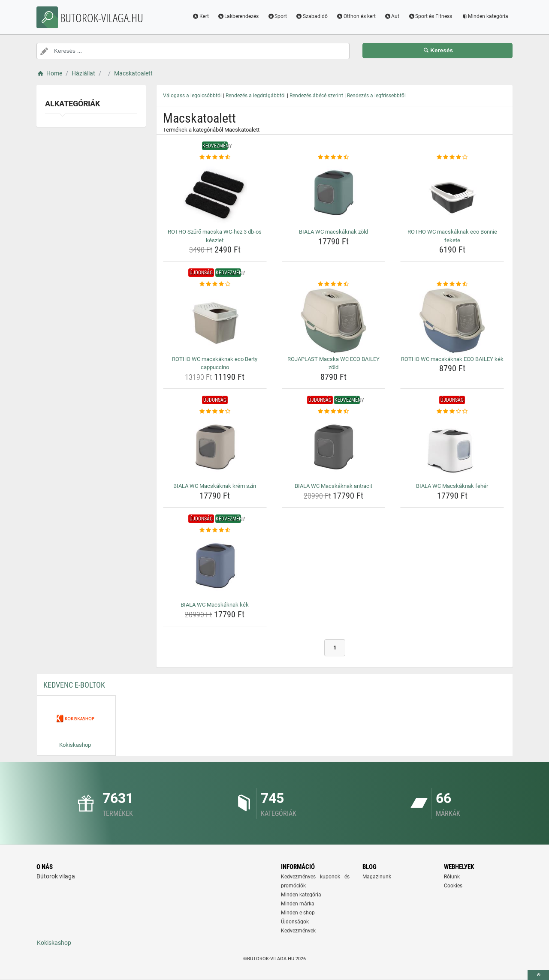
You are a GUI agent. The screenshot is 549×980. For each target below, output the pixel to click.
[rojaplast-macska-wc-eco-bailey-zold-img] (334, 321)
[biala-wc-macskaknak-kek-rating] (215, 530)
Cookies (453, 886)
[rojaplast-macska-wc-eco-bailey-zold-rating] (334, 284)
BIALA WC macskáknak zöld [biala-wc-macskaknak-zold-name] (333, 232)
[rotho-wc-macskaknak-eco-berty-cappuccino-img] (215, 321)
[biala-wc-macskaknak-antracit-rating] (334, 412)
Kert (201, 16)
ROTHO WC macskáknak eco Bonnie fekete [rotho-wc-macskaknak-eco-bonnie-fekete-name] (452, 236)
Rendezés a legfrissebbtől (376, 96)
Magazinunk (377, 877)
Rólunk (452, 877)
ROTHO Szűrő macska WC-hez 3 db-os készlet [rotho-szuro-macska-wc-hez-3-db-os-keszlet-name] (215, 236)
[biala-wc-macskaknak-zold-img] (334, 193)
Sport (277, 16)
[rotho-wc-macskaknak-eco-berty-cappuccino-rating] (215, 284)
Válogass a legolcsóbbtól (192, 96)
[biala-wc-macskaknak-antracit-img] (334, 448)
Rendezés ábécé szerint (316, 96)
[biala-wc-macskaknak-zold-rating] (334, 157)
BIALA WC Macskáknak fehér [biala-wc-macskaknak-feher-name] (452, 486)
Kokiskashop (54, 943)
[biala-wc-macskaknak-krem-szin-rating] (215, 412)
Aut (392, 16)
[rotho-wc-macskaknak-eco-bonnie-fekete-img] (452, 193)
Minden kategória (484, 16)
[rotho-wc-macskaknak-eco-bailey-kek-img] (452, 321)
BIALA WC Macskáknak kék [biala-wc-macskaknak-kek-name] (215, 605)
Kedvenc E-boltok (74, 685)
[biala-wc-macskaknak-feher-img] (452, 448)
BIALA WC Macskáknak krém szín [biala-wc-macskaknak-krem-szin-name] (215, 486)
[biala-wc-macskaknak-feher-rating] (452, 412)
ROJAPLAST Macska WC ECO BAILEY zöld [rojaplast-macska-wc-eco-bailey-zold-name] (333, 363)
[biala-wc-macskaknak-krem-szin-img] (215, 448)
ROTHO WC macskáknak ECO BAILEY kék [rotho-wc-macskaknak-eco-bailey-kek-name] (452, 359)
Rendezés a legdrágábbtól (256, 96)
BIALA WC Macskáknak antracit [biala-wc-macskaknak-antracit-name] (333, 486)
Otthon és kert (356, 16)
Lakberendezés (238, 16)
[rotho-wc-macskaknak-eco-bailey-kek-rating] (452, 284)
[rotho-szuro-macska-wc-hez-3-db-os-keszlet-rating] (215, 157)
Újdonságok (295, 922)
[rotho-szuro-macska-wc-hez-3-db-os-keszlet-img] (215, 193)
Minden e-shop (298, 913)
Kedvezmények (298, 931)
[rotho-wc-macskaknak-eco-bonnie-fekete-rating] (452, 157)
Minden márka (298, 904)
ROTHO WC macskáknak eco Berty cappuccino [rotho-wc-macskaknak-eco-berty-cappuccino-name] (215, 363)
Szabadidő (312, 16)
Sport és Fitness (430, 16)
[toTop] (538, 975)
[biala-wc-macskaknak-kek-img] (215, 566)
